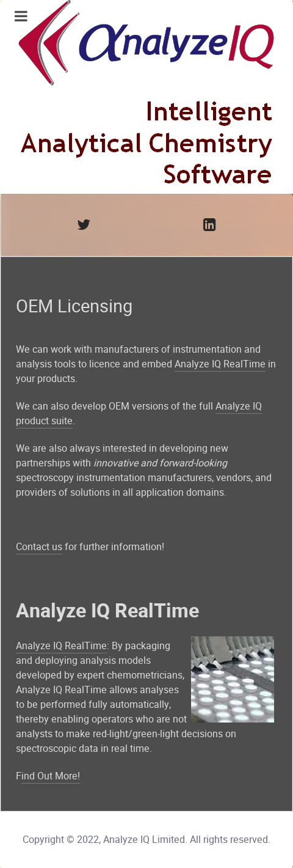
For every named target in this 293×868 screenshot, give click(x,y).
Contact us (39, 547)
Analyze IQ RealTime (220, 364)
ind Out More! (51, 776)
